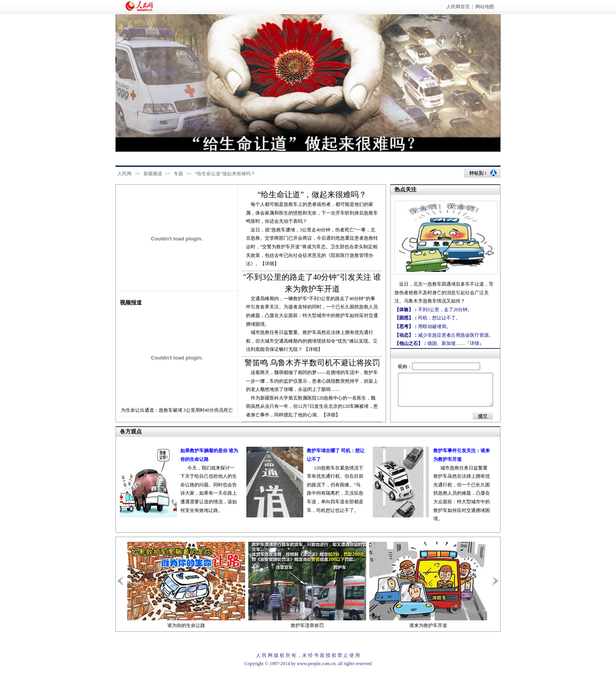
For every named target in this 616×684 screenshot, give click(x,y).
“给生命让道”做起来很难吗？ (225, 174)
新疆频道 (153, 174)
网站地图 (485, 7)
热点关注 (405, 190)
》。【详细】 (265, 264)
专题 (178, 174)
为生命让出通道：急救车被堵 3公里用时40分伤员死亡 (177, 410)
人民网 (125, 174)
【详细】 (313, 349)
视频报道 (131, 303)
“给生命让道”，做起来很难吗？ (312, 194)
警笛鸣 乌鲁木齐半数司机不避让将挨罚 (312, 363)
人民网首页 (458, 7)
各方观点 (131, 432)
